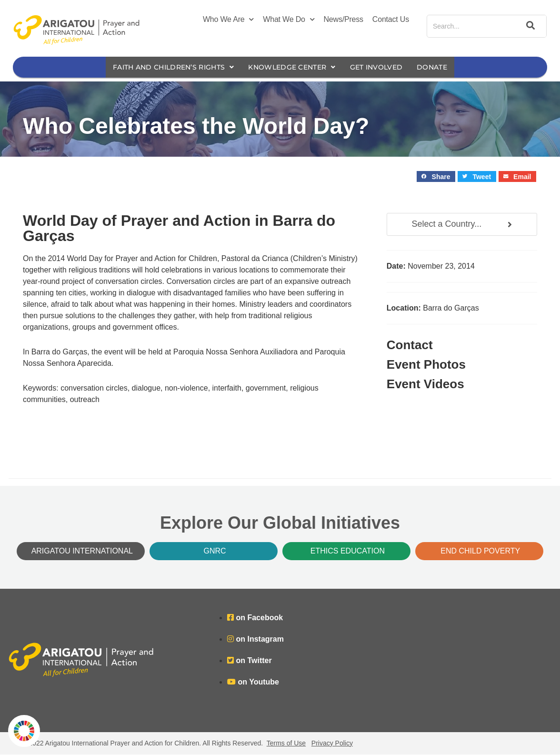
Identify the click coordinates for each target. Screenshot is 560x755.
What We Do (289, 20)
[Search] (529, 26)
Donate (442, 67)
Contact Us (391, 19)
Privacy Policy (332, 744)
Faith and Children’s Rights (167, 67)
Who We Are (228, 20)
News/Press (344, 19)
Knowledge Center (293, 67)
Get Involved (384, 67)
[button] (436, 177)
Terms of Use (286, 744)
